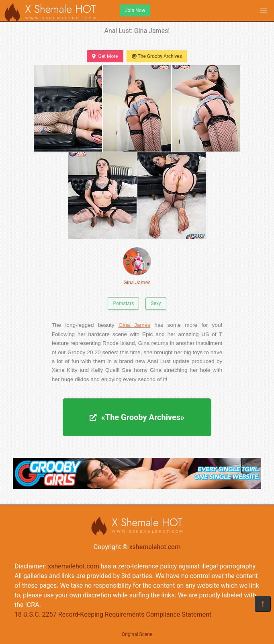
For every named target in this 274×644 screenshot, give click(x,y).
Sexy (156, 304)
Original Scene (137, 634)
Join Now (135, 10)
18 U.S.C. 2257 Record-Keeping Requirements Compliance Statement (113, 614)
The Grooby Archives (157, 56)
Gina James (137, 266)
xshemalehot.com (155, 547)
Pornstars (123, 304)
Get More (105, 56)
